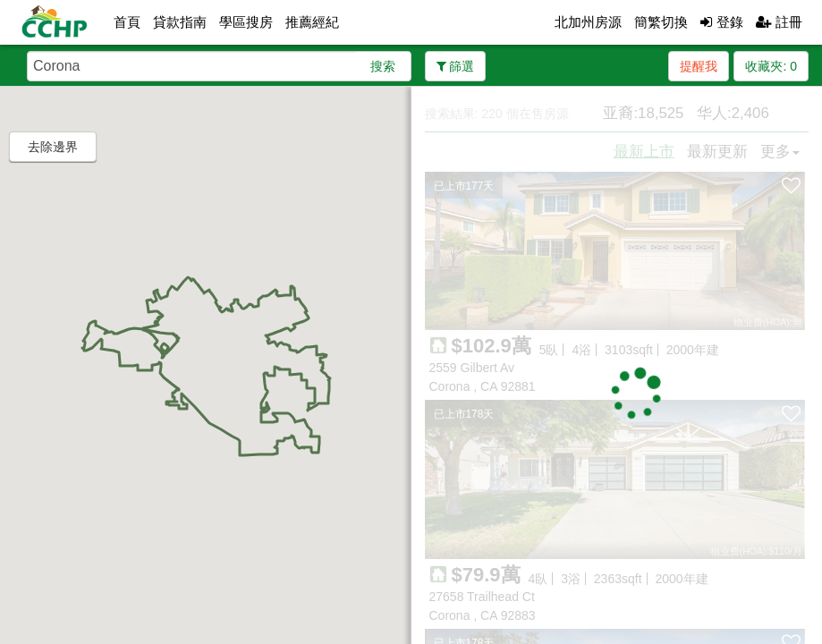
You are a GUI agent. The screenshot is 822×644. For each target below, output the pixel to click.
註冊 (779, 22)
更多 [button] (780, 152)
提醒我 (699, 66)
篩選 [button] (456, 66)
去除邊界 (53, 147)
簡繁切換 (661, 22)
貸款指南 (180, 22)
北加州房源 (588, 22)
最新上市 (644, 152)
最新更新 (717, 152)
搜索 (383, 66)
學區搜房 (246, 22)
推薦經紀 (312, 22)
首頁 (127, 22)
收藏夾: (771, 66)
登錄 (721, 22)
